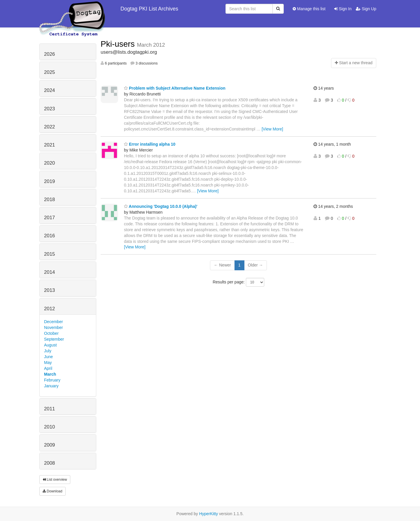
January (51, 386)
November (54, 327)
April (48, 368)
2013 (49, 290)
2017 (49, 218)
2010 (49, 427)
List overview (55, 480)
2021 (49, 145)
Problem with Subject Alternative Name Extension (175, 88)
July (48, 351)
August (50, 345)
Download (52, 491)
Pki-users (119, 44)
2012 (49, 309)
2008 (49, 463)
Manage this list (309, 9)
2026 (49, 54)
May (48, 363)
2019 (49, 181)
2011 (49, 409)
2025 (49, 72)
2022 (49, 127)
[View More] (272, 129)
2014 (49, 272)
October (51, 333)
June (48, 357)
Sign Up (366, 9)
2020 (49, 163)
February (52, 380)
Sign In (343, 9)
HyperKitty (209, 514)
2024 (49, 90)
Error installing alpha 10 (150, 144)
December (54, 322)
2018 (49, 199)
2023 (49, 109)
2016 (49, 236)
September (54, 339)
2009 (49, 445)
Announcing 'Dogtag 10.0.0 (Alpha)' (161, 206)
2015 (49, 254)
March (50, 374)
